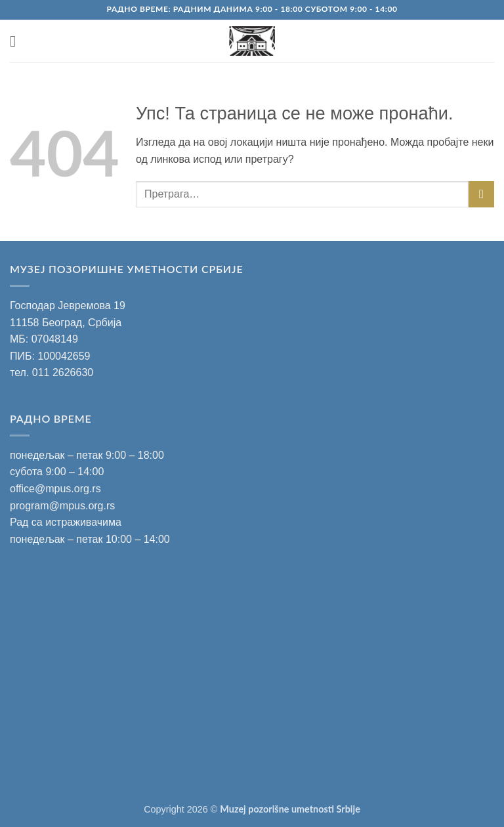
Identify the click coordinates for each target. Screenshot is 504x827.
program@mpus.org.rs (62, 506)
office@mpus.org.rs (55, 489)
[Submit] (481, 194)
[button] (18, 41)
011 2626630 (63, 372)
